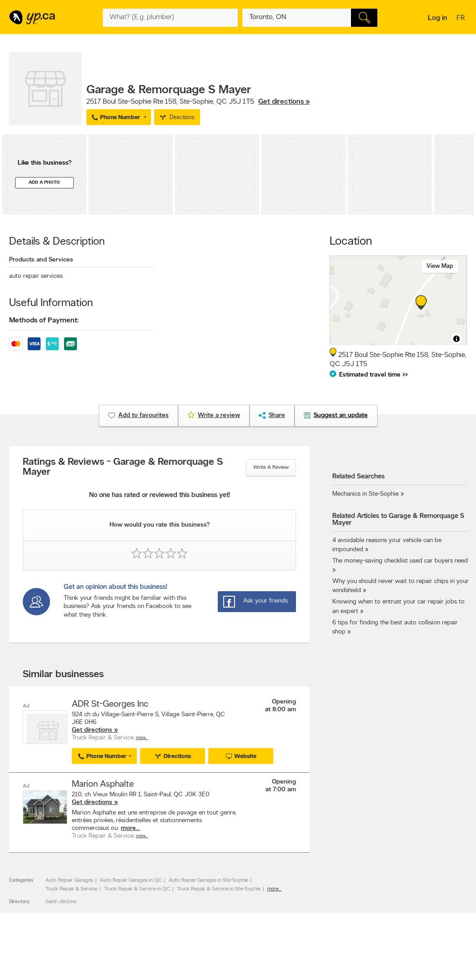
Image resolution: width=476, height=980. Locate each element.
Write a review (271, 467)
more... (130, 828)
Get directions (92, 730)
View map (440, 266)
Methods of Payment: (44, 321)
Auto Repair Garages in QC (131, 880)
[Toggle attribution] (456, 339)
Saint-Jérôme (61, 901)
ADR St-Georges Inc (110, 704)
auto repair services (36, 276)
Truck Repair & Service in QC (137, 888)
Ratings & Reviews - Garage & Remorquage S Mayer (123, 467)
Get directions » (284, 102)
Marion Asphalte (103, 784)
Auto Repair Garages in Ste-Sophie (208, 880)
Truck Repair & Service (71, 888)
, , (198, 102)
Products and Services (41, 260)
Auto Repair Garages (69, 880)
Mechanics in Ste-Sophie (366, 494)
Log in (438, 18)
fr (462, 19)
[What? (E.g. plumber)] (170, 18)
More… (142, 738)
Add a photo (44, 183)
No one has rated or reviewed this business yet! (160, 495)
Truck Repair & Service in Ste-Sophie (219, 888)
